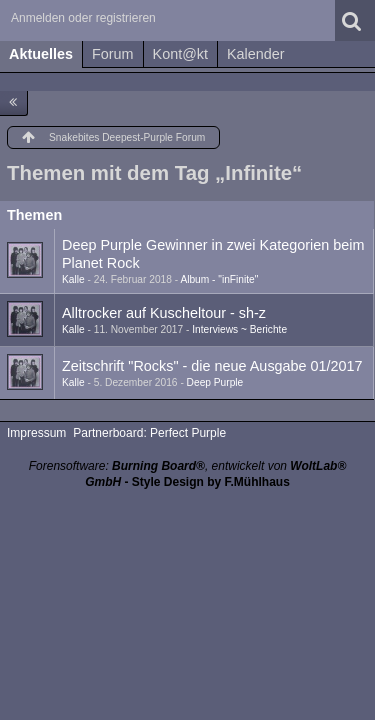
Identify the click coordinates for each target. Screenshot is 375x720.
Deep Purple (215, 382)
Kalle (73, 279)
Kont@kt (180, 54)
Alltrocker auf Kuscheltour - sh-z (164, 313)
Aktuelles (41, 54)
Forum (113, 54)
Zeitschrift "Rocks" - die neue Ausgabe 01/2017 (212, 366)
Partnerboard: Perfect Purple (149, 433)
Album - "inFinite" (219, 279)
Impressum (36, 433)
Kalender (256, 54)
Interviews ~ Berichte (239, 329)
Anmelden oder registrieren (83, 18)
